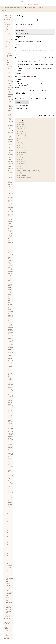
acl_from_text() (21, 142)
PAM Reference (9, 583)
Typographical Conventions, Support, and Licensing (7, 636)
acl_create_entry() (21, 133)
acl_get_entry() (21, 144)
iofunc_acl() (20, 174)
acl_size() (19, 167)
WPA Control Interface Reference (9, 611)
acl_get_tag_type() (22, 154)
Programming (8, 39)
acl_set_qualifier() (21, 163)
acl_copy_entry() (21, 128)
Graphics (7, 37)
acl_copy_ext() (20, 130)
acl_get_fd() (20, 146)
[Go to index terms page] (19, 2)
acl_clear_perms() (21, 126)
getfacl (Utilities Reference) (24, 177)
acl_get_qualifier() (21, 153)
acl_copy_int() (20, 132)
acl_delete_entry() (21, 135)
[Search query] (29, 2)
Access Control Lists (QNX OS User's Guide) (28, 170)
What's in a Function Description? (10, 54)
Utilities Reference (9, 607)
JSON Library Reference (9, 579)
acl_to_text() (20, 168)
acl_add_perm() (21, 123)
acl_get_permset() (21, 151)
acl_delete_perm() (21, 137)
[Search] (37, 2)
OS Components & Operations (9, 33)
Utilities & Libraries (31, 7)
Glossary (9, 571)
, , (10, 178)
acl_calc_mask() (21, 124)
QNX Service (9, 602)
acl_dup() (19, 139)
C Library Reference (42, 7)
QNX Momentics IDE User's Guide (8, 17)
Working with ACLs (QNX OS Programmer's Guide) (30, 172)
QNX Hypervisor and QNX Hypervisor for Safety (8, 630)
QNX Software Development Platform (15, 7)
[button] (3, 16)
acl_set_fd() (20, 158)
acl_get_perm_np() (21, 149)
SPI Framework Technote (9, 592)
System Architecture (8, 29)
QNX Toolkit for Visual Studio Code (8, 624)
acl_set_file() (20, 160)
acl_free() (19, 140)
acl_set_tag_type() (21, 165)
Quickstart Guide (7, 25)
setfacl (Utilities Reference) (24, 179)
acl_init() (19, 156)
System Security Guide (8, 42)
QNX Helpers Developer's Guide (9, 587)
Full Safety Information (10, 567)
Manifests (10, 59)
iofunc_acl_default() (22, 175)
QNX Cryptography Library (9, 597)
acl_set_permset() (21, 161)
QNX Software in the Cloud (8, 619)
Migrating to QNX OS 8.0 (8, 616)
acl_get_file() (20, 147)
